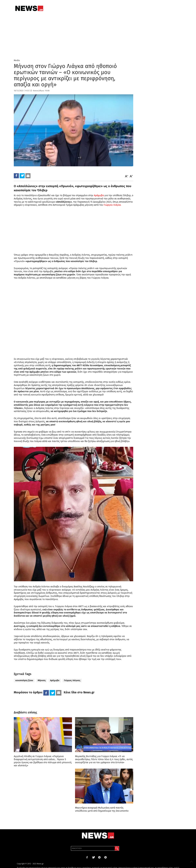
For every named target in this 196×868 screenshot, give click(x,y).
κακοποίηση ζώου (24, 680)
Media (17, 60)
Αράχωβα (99, 195)
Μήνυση (42, 680)
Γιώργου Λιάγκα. (112, 205)
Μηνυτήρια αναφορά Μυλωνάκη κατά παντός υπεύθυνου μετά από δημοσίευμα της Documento (102, 809)
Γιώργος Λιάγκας (72, 680)
